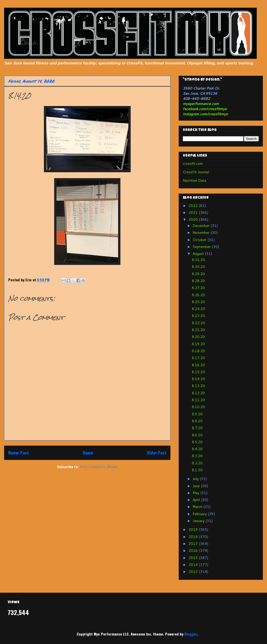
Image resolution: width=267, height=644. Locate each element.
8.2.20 (197, 463)
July (196, 479)
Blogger (191, 634)
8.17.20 (198, 358)
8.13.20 (198, 386)
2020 (194, 219)
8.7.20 (197, 428)
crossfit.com (193, 164)
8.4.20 (197, 449)
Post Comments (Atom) (99, 467)
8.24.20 (198, 309)
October (200, 240)
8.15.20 (198, 372)
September (202, 247)
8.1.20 (197, 470)
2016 (194, 551)
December (202, 226)
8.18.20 (198, 351)
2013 (194, 572)
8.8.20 (197, 421)
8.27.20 (198, 288)
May (196, 493)
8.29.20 (198, 274)
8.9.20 (197, 414)
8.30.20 (198, 267)
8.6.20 (197, 435)
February (200, 514)
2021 (194, 213)
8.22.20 (198, 323)
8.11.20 (198, 400)
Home (88, 453)
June (197, 486)
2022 (194, 206)
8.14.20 (198, 379)
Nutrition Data (194, 180)
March (198, 507)
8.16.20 (198, 365)
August (199, 254)
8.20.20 (198, 337)
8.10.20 (198, 407)
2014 (194, 565)
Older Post (157, 453)
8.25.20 (198, 302)
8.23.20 (198, 316)
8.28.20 (198, 281)
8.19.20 (198, 344)
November (202, 233)
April (197, 500)
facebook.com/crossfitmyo (205, 109)
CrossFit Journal (196, 172)
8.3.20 (197, 456)
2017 (194, 544)
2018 (194, 537)
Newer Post (18, 453)
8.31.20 (198, 260)
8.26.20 (198, 295)
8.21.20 (198, 330)
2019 (194, 530)
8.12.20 (198, 393)
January (199, 521)
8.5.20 (197, 442)
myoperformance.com (201, 104)
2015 (194, 558)
